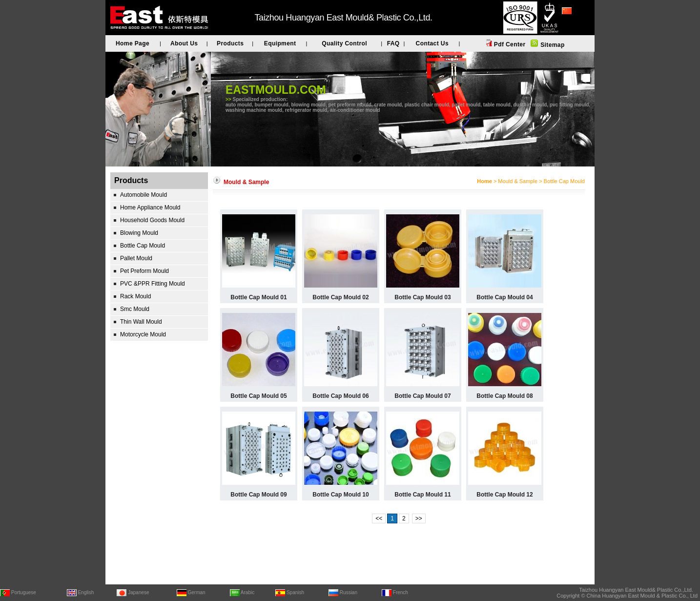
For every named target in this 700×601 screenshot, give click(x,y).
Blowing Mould (139, 233)
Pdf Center (509, 44)
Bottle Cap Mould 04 (504, 297)
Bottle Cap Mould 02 (340, 297)
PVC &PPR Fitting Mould (153, 284)
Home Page (133, 43)
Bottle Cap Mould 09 (258, 495)
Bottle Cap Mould (143, 246)
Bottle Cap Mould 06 (340, 396)
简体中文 (574, 24)
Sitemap (551, 45)
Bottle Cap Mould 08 (504, 396)
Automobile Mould (144, 195)
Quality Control (344, 43)
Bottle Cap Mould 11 (422, 495)
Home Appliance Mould (150, 207)
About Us (184, 43)
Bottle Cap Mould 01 (258, 297)
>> (419, 518)
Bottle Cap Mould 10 (340, 495)
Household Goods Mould (152, 220)
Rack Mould (135, 296)
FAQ (393, 43)
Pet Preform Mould (144, 271)
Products (230, 43)
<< (379, 518)
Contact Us (432, 43)
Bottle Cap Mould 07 (422, 396)
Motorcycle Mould (143, 334)
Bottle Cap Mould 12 (504, 495)
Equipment (280, 43)
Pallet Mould (136, 258)
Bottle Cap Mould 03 (422, 297)
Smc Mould (135, 309)
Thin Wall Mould (141, 322)
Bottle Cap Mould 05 (258, 396)
